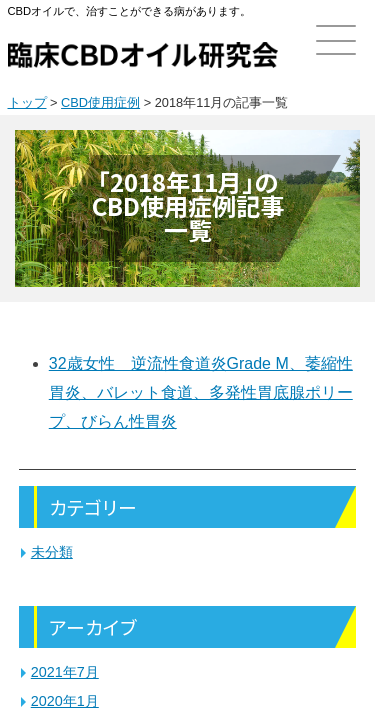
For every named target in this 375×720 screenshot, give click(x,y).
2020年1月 (65, 701)
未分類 (52, 552)
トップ (27, 102)
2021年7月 (65, 672)
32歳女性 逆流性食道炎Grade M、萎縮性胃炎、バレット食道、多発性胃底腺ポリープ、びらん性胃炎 (201, 392)
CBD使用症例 (100, 102)
